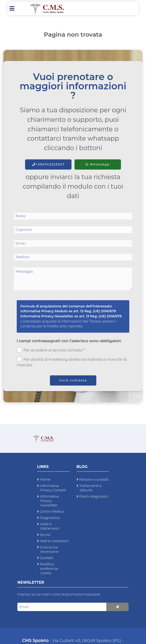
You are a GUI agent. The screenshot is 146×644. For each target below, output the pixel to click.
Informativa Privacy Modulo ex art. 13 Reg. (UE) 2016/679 (68, 311)
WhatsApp (98, 164)
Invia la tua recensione (49, 549)
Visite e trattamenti (50, 526)
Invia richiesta (73, 380)
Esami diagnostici (94, 496)
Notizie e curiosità (94, 480)
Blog (82, 467)
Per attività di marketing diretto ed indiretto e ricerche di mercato (72, 362)
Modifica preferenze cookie (49, 569)
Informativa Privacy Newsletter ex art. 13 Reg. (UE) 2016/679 (71, 316)
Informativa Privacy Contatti (53, 488)
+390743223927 (48, 164)
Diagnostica (50, 518)
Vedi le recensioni (54, 541)
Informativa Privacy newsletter (49, 501)
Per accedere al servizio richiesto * (51, 350)
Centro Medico (52, 512)
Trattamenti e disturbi (91, 488)
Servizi (45, 535)
